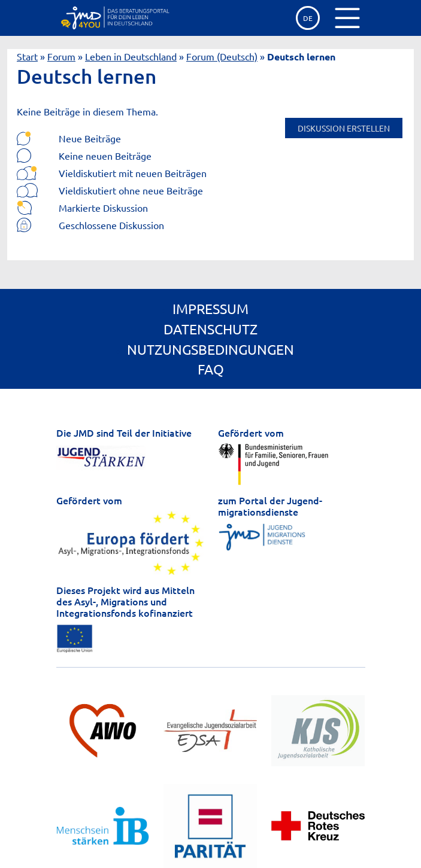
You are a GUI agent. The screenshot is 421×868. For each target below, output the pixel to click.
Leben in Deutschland (131, 56)
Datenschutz (210, 329)
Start (27, 56)
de (308, 18)
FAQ (211, 369)
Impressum (210, 308)
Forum (61, 56)
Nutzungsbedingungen (210, 349)
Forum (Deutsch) (222, 56)
